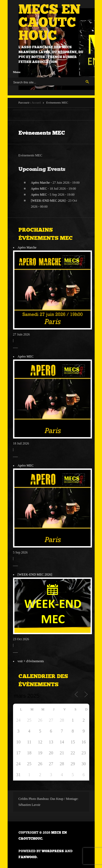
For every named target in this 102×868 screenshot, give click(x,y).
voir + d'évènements (31, 661)
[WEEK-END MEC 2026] (48, 201)
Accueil (36, 102)
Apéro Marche (41, 183)
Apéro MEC (39, 189)
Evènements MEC (42, 133)
